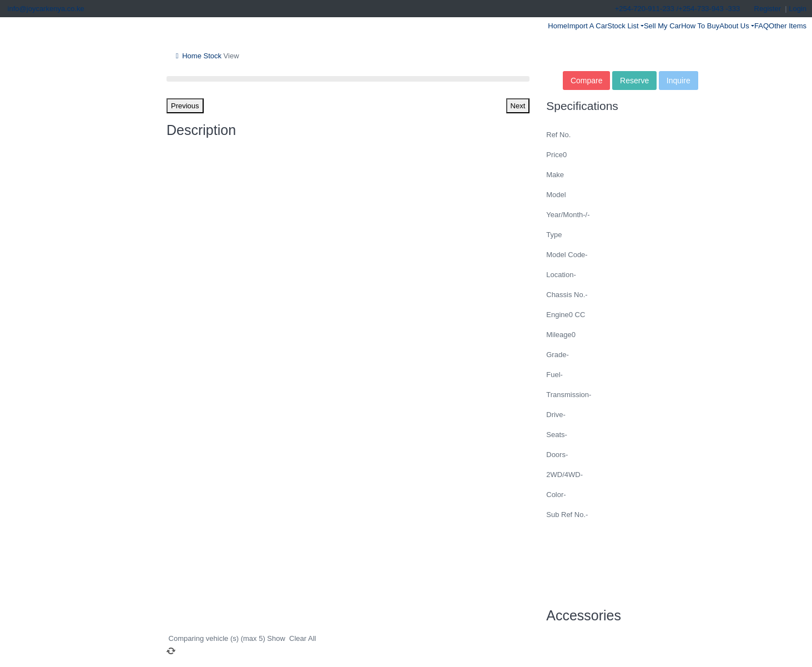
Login (798, 9)
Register (768, 9)
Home (187, 56)
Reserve (634, 81)
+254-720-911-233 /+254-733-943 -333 (676, 9)
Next (518, 106)
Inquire (679, 81)
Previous (185, 106)
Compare (587, 81)
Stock (211, 56)
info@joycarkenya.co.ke (45, 9)
